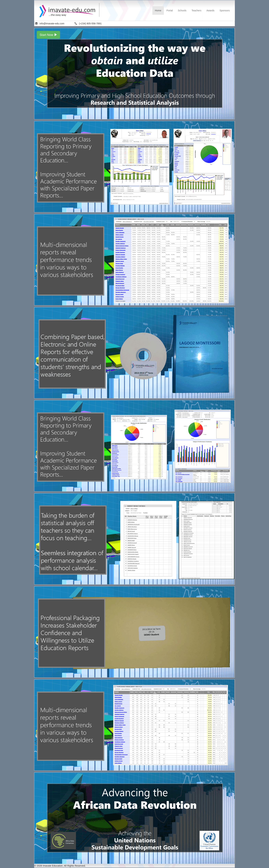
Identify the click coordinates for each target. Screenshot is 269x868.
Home (158, 10)
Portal (170, 10)
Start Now (48, 35)
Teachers (197, 10)
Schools (182, 10)
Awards (210, 10)
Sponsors (225, 10)
